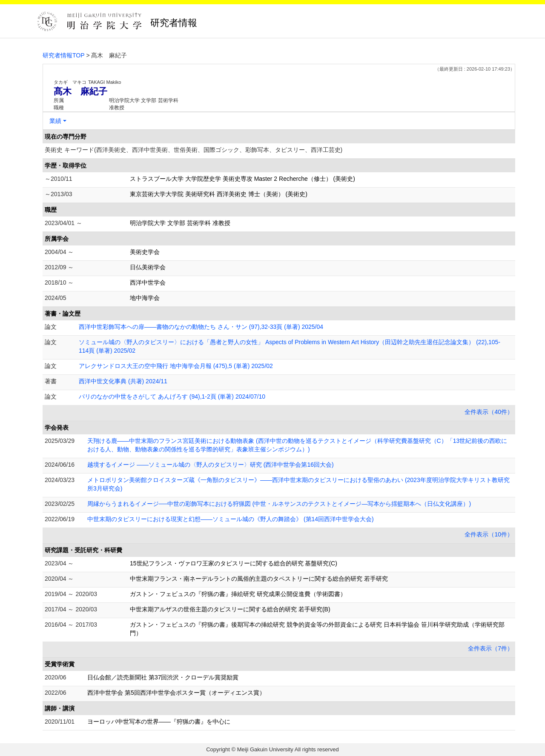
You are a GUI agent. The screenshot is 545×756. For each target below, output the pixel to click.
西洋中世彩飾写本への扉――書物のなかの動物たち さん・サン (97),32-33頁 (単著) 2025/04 (201, 327)
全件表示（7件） (490, 648)
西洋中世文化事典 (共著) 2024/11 (123, 381)
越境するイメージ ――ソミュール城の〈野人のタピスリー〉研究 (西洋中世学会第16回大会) (211, 465)
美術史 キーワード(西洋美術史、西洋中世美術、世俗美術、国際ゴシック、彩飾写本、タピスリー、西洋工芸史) (194, 150)
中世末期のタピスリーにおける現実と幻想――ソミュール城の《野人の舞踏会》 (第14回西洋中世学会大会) (231, 519)
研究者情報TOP (64, 55)
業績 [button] (55, 121)
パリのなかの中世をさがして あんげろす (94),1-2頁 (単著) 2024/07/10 (172, 397)
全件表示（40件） (489, 412)
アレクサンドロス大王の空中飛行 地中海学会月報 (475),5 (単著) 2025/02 (176, 366)
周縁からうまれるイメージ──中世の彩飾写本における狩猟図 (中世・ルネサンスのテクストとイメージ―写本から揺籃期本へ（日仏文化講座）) (279, 504)
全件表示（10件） (489, 534)
